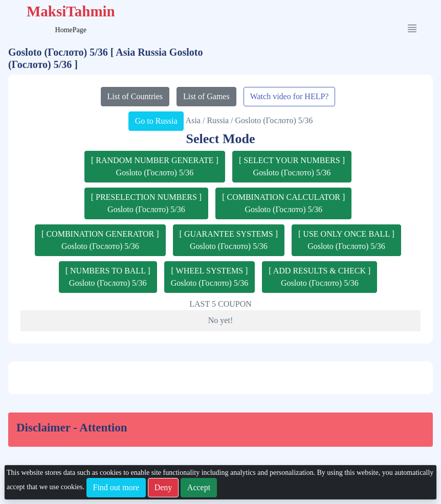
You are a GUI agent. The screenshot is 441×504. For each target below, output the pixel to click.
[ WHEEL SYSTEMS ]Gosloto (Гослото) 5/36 (210, 277)
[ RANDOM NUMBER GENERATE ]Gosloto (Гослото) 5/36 (155, 166)
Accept (199, 487)
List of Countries (135, 96)
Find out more (116, 487)
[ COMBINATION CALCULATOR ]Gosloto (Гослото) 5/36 (283, 203)
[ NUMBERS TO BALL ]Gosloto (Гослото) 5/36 (108, 277)
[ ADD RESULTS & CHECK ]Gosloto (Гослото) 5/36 (319, 277)
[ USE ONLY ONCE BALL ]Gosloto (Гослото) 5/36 (346, 240)
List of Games (206, 96)
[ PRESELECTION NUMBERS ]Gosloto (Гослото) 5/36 (146, 203)
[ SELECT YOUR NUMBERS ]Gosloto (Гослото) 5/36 (292, 166)
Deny (163, 487)
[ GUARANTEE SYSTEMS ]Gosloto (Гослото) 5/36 (229, 240)
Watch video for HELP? (290, 96)
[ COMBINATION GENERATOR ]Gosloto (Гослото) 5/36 (100, 240)
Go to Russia (156, 121)
